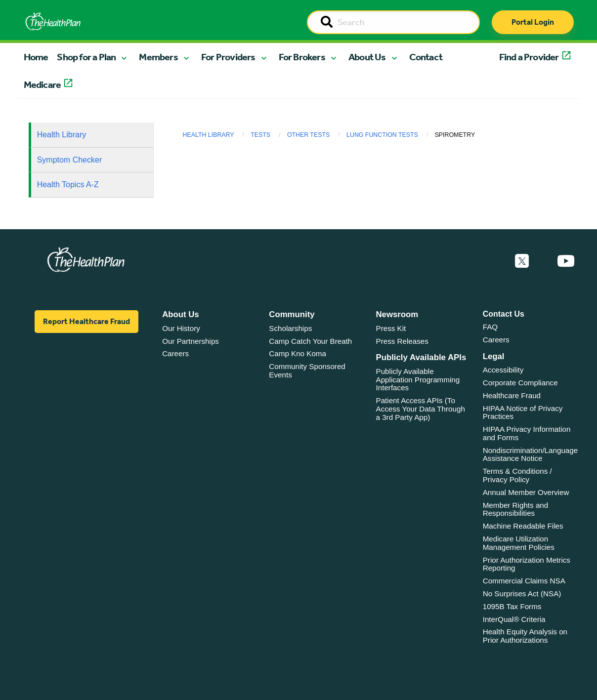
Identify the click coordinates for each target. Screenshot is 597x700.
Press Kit (391, 328)
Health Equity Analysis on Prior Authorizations (525, 636)
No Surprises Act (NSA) (522, 594)
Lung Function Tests (382, 135)
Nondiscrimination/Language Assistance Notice (531, 454)
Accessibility (503, 370)
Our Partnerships (191, 341)
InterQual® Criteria (514, 619)
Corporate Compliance (520, 383)
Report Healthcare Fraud (86, 321)
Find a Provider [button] (529, 57)
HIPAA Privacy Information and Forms (527, 433)
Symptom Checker (70, 160)
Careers (175, 353)
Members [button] (158, 57)
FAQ (490, 327)
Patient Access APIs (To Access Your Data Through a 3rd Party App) (421, 409)
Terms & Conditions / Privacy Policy (517, 475)
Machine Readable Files (523, 526)
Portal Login (533, 22)
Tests (260, 135)
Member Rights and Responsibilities (516, 509)
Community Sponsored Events (307, 371)
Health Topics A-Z (68, 185)
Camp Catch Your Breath (310, 341)
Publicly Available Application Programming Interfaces (418, 379)
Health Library (62, 135)
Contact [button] (426, 57)
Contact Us (504, 314)
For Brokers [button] (302, 57)
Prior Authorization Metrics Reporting (527, 564)
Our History (181, 328)
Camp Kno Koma (298, 353)
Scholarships (290, 328)
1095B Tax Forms (512, 606)
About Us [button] (367, 57)
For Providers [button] (228, 57)
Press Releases (402, 341)
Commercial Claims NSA (524, 581)
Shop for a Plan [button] (86, 57)
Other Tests (308, 135)
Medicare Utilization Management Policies (519, 543)
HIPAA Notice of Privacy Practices (523, 412)
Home (36, 57)
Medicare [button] (43, 84)
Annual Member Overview (526, 492)
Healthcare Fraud (512, 395)
